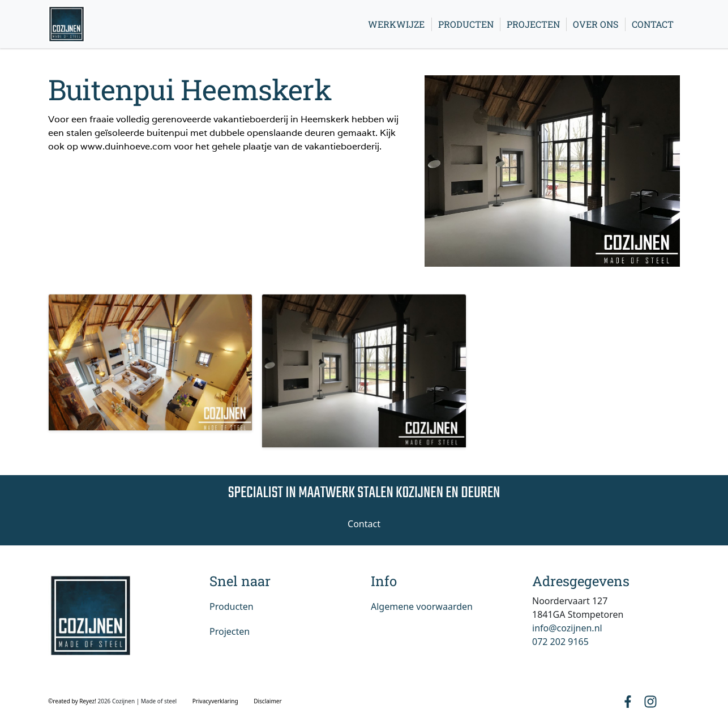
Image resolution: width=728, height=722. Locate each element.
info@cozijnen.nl (567, 628)
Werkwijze (396, 24)
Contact (653, 24)
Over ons (596, 24)
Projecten (533, 24)
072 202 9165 (560, 642)
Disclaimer (267, 701)
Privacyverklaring (215, 701)
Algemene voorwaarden (422, 606)
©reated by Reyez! (73, 701)
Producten (466, 24)
